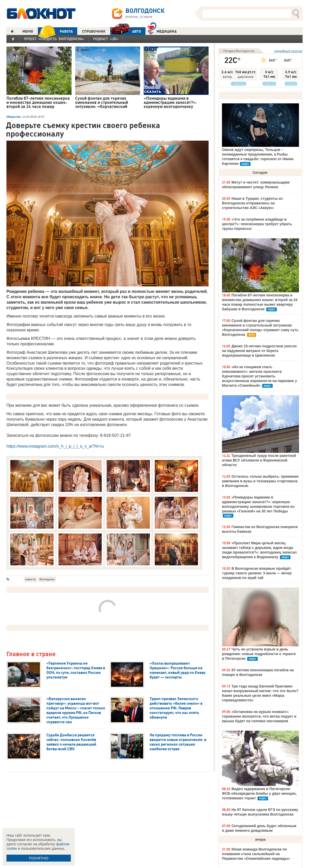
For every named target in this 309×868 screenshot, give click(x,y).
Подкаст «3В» (106, 39)
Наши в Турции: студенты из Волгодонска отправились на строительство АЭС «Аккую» (252, 203)
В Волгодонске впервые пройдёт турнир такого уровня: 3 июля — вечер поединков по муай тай (257, 573)
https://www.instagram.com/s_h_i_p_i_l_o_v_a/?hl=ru (55, 446)
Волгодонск (47, 579)
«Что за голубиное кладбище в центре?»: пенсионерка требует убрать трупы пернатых (257, 224)
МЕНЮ (28, 31)
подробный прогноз (288, 51)
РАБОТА (55, 31)
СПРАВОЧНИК (94, 31)
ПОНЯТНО (39, 858)
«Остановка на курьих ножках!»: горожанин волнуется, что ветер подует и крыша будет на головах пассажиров (259, 716)
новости (31, 579)
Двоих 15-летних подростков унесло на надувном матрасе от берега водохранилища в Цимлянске (259, 351)
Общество (14, 117)
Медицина (162, 31)
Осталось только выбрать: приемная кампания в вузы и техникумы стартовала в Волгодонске (260, 481)
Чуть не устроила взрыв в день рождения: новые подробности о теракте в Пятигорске (259, 654)
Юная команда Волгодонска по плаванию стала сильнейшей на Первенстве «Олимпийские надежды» (256, 854)
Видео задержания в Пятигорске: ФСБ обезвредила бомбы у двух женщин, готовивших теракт (259, 793)
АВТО (126, 31)
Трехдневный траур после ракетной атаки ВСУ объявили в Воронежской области (259, 460)
